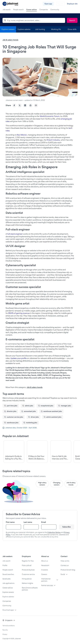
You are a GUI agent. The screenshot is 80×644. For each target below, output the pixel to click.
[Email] (36, 105)
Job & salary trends (10, 40)
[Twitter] (20, 105)
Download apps (8, 610)
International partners (46, 580)
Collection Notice (54, 532)
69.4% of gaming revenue (19, 313)
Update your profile (18, 358)
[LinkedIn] (25, 105)
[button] (9, 620)
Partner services (47, 585)
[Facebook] (14, 105)
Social (63, 574)
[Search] (72, 20)
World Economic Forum (50, 116)
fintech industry (53, 140)
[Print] (31, 105)
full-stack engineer (15, 234)
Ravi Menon (22, 135)
